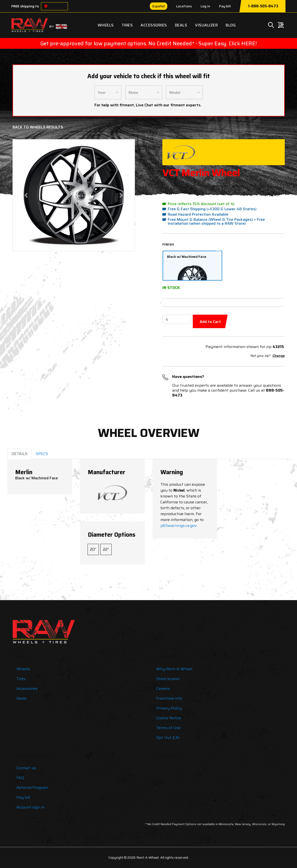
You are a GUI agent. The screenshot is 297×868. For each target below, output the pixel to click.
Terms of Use (168, 728)
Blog (231, 25)
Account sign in (30, 807)
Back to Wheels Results (38, 127)
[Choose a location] (46, 6)
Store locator (168, 679)
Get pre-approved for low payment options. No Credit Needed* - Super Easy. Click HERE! (148, 43)
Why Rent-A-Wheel (174, 669)
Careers (163, 688)
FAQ (20, 778)
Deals (181, 25)
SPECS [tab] (42, 454)
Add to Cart (210, 322)
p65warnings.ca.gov (178, 526)
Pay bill (225, 6)
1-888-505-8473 (263, 6)
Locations (184, 6)
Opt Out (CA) (168, 738)
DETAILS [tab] (19, 454)
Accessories (154, 25)
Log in (205, 6)
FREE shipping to (25, 6)
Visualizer (206, 25)
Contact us (26, 768)
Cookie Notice (169, 718)
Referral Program (32, 787)
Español (159, 6)
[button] (26, 195)
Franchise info (169, 698)
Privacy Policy (169, 708)
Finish (168, 244)
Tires (127, 25)
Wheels (106, 25)
